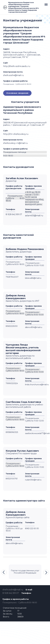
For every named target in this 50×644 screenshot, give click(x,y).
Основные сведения (17, 93)
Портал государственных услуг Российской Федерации (25, 572)
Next (46, 572)
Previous (4, 572)
